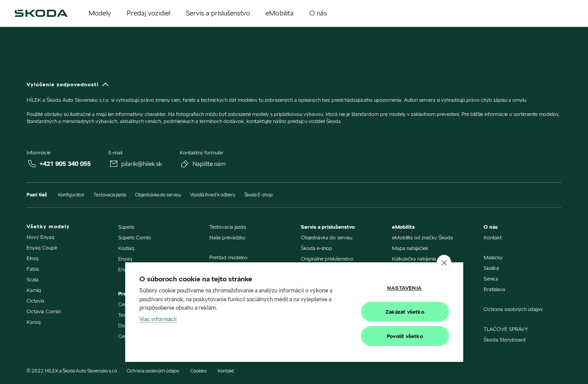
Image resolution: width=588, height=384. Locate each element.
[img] (41, 13)
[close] (444, 262)
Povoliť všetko (405, 336)
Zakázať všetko (405, 312)
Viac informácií (158, 319)
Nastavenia (404, 288)
